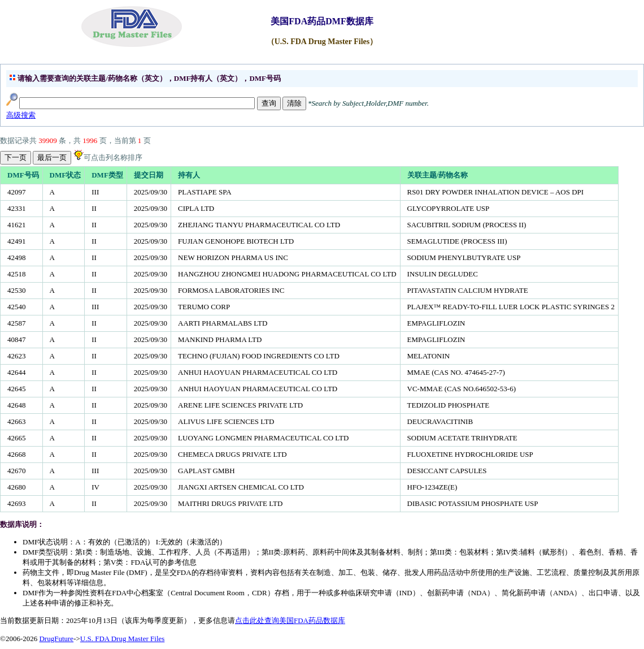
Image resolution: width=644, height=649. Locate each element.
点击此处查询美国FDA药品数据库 (290, 620)
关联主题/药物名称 (438, 175)
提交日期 (149, 175)
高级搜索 (21, 115)
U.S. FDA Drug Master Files (123, 639)
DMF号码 (23, 175)
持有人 (189, 175)
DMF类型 (107, 175)
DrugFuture (56, 639)
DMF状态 (66, 175)
